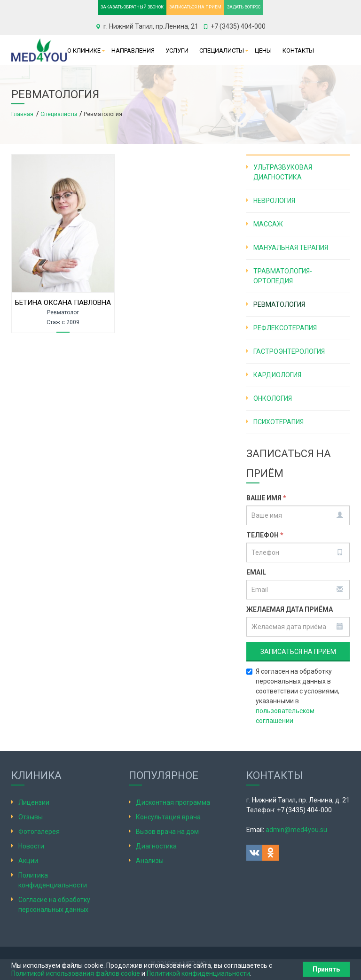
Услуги (177, 51)
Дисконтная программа (173, 802)
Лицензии (34, 802)
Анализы (150, 861)
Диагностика (156, 846)
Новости (31, 846)
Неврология (274, 201)
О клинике (84, 51)
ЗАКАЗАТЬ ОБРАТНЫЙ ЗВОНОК (132, 7)
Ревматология (279, 304)
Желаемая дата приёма (290, 609)
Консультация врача (168, 817)
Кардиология (277, 375)
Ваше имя (266, 498)
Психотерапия (279, 422)
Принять (326, 969)
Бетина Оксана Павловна (63, 303)
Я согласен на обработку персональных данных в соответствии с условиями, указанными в (293, 696)
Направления (133, 51)
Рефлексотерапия (285, 328)
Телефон (265, 535)
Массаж (268, 224)
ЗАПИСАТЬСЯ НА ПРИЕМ (195, 7)
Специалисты (222, 51)
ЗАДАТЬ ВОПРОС (244, 7)
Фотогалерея (39, 832)
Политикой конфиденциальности (198, 973)
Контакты (298, 51)
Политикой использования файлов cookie (76, 973)
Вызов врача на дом (167, 832)
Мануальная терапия (291, 248)
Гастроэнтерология (289, 351)
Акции (28, 861)
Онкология (273, 398)
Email (256, 572)
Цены (263, 51)
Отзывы (31, 817)
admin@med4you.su (296, 830)
